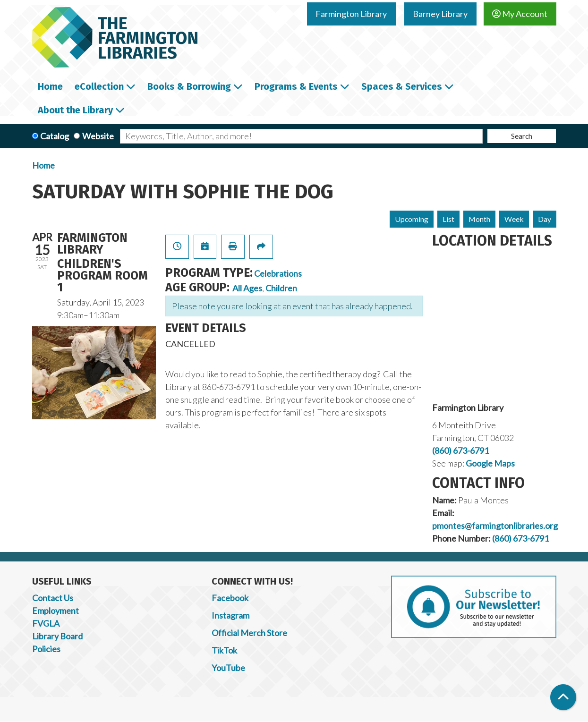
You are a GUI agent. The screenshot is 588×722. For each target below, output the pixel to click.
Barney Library (440, 14)
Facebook (230, 598)
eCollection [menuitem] (99, 86)
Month (479, 219)
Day (545, 219)
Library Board (57, 636)
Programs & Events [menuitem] (296, 86)
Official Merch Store (249, 633)
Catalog (55, 136)
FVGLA (46, 623)
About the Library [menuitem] (75, 110)
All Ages (247, 288)
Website (98, 136)
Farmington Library (351, 14)
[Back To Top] (563, 697)
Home (43, 165)
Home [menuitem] (50, 86)
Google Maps (490, 463)
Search (522, 136)
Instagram (230, 615)
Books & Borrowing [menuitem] (189, 86)
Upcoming (412, 219)
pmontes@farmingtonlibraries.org (495, 526)
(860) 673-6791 (460, 450)
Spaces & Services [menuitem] (402, 86)
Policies (46, 649)
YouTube (228, 668)
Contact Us (53, 598)
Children (281, 288)
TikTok (224, 650)
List (448, 219)
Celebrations (278, 273)
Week (514, 219)
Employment (55, 611)
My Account (520, 14)
